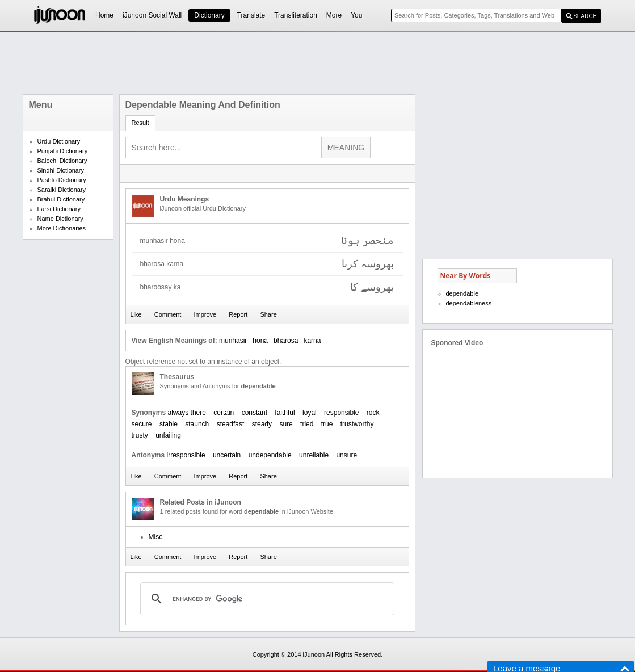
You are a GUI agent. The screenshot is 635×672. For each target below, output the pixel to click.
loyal (310, 413)
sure (286, 424)
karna (312, 341)
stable (169, 424)
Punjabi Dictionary (63, 151)
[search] (266, 599)
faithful (285, 413)
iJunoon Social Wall (152, 15)
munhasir (233, 341)
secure (142, 424)
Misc (156, 537)
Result (140, 123)
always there (187, 413)
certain (224, 413)
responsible (341, 413)
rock (373, 413)
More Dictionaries (62, 228)
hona (260, 341)
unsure (346, 455)
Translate (251, 15)
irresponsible (186, 455)
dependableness (469, 303)
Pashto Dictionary (62, 180)
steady (262, 424)
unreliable (314, 455)
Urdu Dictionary (59, 141)
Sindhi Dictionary (61, 170)
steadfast (231, 424)
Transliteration (296, 15)
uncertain (227, 455)
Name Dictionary (60, 219)
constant (255, 413)
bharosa (286, 341)
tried (307, 424)
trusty (140, 435)
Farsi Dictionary (59, 209)
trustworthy (357, 424)
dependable (462, 293)
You (356, 15)
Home (104, 15)
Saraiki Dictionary (62, 190)
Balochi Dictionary (62, 161)
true (327, 424)
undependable (270, 455)
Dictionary (209, 15)
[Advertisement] (318, 63)
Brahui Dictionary (61, 199)
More (334, 15)
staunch (197, 424)
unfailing (168, 435)
